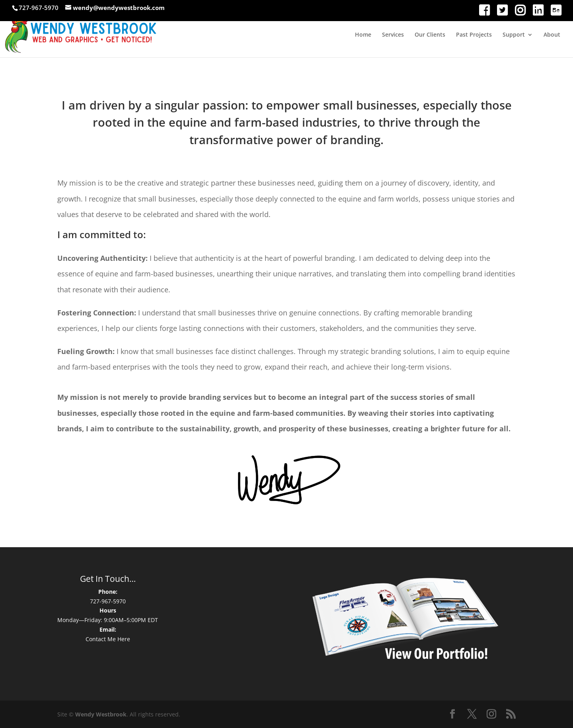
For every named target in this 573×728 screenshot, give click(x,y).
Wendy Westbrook (101, 714)
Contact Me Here (108, 639)
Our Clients (430, 35)
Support (514, 35)
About (552, 35)
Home (363, 35)
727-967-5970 (108, 601)
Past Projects (474, 35)
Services (393, 35)
